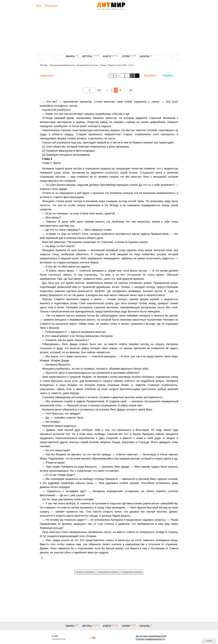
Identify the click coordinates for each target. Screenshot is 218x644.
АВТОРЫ (87, 56)
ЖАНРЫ (70, 56)
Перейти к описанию (85, 572)
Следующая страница (132, 572)
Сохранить (168, 75)
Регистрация (51, 6)
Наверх (209, 641)
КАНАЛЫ (145, 56)
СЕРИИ (126, 56)
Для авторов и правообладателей (151, 636)
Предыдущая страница (108, 572)
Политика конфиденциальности (150, 639)
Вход (39, 6)
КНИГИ (107, 56)
